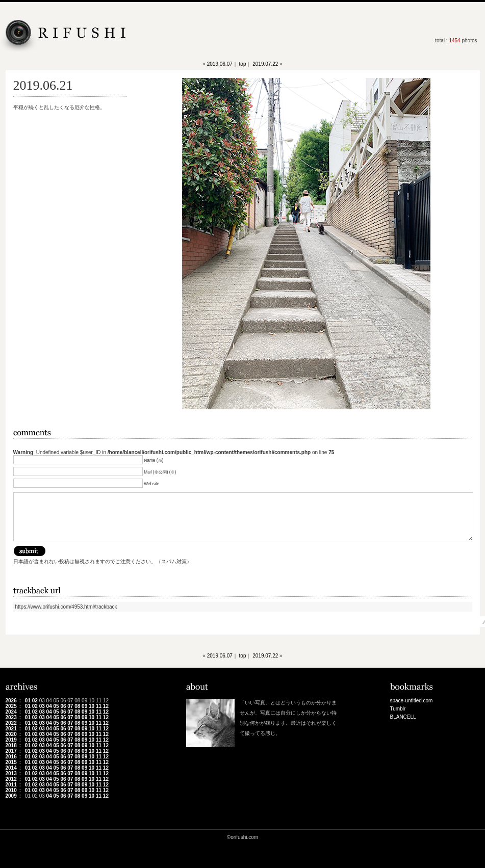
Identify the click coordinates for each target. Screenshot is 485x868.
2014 (11, 768)
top (243, 64)
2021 (11, 729)
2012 (11, 779)
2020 (11, 734)
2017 (11, 751)
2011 (11, 785)
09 (84, 706)
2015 (11, 762)
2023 (11, 717)
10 (92, 706)
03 (42, 706)
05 (56, 706)
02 (35, 701)
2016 (11, 757)
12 (106, 706)
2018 (11, 745)
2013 (11, 773)
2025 (11, 706)
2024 (11, 712)
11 (99, 706)
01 (28, 701)
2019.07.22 (265, 64)
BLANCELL (403, 717)
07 (70, 706)
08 (77, 706)
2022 (11, 723)
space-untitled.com (412, 701)
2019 (11, 740)
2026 (11, 701)
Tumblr (398, 709)
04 (49, 706)
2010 (11, 790)
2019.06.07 (220, 64)
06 (63, 706)
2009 (11, 796)
